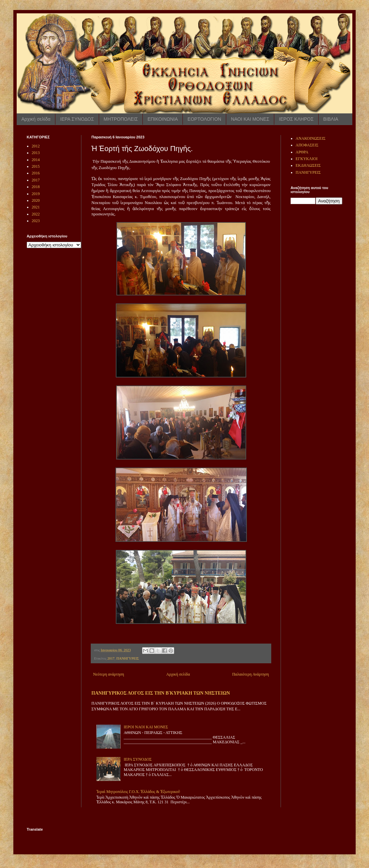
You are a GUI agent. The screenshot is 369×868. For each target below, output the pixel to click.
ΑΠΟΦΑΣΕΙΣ (307, 145)
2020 (36, 200)
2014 (36, 160)
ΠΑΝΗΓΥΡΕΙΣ (128, 658)
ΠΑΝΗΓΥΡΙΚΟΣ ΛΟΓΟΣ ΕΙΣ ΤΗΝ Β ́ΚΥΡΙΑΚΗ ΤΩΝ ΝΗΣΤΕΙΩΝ (161, 693)
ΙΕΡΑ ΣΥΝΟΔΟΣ (77, 119)
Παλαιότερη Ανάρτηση (251, 674)
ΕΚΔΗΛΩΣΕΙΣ (308, 165)
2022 (36, 214)
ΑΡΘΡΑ (302, 152)
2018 (36, 187)
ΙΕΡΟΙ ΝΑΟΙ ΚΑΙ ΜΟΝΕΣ (146, 727)
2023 (36, 221)
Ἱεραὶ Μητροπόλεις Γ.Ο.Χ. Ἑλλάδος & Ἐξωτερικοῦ (138, 792)
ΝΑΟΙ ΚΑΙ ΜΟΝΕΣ (250, 119)
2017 (111, 658)
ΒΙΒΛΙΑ (331, 119)
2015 (36, 166)
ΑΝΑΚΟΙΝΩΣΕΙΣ (310, 138)
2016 (36, 173)
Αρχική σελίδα (36, 119)
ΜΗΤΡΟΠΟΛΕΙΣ (121, 119)
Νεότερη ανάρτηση (109, 674)
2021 (36, 207)
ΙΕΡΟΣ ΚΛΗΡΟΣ (296, 119)
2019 (36, 194)
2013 (36, 153)
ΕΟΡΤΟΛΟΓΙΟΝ (204, 119)
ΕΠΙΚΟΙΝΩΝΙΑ (163, 119)
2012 (36, 146)
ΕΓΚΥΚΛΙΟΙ (307, 159)
